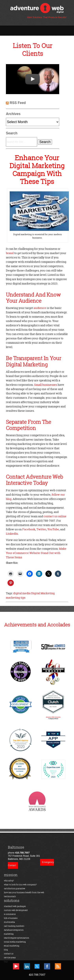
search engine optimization (16, 938)
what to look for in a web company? (20, 885)
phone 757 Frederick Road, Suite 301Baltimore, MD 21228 (24, 853)
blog (6, 950)
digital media (22, 593)
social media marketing (15, 942)
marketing (9, 934)
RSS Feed (18, 103)
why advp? (9, 881)
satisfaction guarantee (15, 889)
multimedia (9, 922)
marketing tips (16, 598)
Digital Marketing (43, 593)
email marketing (12, 946)
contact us (9, 954)
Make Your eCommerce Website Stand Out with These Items (36, 553)
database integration (14, 930)
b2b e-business (11, 918)
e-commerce (10, 914)
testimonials (10, 896)
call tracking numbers (14, 926)
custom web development (16, 910)
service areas (10, 958)
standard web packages (15, 906)
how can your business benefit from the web (24, 892)
